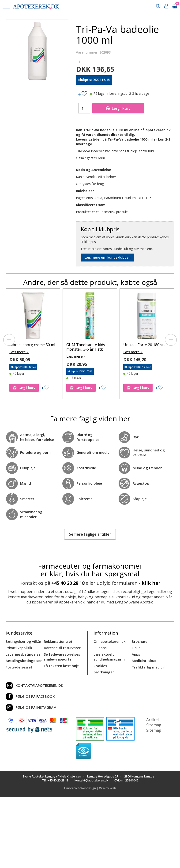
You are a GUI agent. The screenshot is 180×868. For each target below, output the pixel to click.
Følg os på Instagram (30, 705)
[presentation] (9, 340)
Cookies (100, 664)
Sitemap (154, 728)
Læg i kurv (118, 108)
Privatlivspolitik (18, 647)
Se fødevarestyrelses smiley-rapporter (61, 656)
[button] (6, 6)
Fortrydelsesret (18, 665)
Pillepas (100, 647)
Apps (136, 653)
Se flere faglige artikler (90, 534)
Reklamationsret (58, 641)
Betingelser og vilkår (22, 641)
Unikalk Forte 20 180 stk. (145, 345)
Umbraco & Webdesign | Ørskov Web (90, 786)
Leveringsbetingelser (22, 653)
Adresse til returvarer (61, 647)
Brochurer (140, 641)
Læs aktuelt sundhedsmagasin (109, 656)
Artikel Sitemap (154, 720)
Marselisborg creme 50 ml (32, 345)
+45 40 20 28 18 (68, 583)
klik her (151, 583)
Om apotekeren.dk (109, 641)
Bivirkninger (103, 670)
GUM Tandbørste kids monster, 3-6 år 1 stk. (86, 347)
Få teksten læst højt (60, 664)
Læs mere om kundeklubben (107, 257)
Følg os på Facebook (29, 694)
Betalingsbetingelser (23, 659)
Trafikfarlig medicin (148, 665)
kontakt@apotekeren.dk (34, 683)
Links (136, 647)
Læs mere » (18, 352)
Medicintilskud (144, 659)
